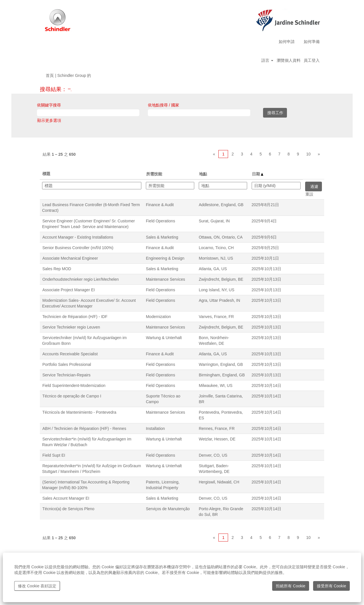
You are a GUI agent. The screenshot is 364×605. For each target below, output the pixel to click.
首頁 (50, 75)
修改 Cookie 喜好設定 (37, 586)
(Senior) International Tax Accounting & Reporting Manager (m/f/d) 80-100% (86, 485)
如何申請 (287, 42)
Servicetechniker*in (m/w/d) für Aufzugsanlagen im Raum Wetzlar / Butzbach (87, 442)
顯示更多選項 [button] (49, 120)
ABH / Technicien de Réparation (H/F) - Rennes (84, 428)
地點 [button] (203, 174)
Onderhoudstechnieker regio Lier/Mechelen (81, 279)
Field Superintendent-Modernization (74, 385)
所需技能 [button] (154, 174)
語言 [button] (267, 60)
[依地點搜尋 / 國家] (199, 113)
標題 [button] (46, 174)
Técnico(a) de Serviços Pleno (68, 509)
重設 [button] (309, 194)
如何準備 (312, 42)
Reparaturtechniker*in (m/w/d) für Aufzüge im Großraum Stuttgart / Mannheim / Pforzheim (92, 469)
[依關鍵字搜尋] (88, 113)
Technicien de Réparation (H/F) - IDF (75, 317)
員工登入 (312, 60)
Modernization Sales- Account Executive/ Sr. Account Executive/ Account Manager (89, 303)
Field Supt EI (54, 455)
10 (309, 154)
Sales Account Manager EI (66, 498)
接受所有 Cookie (331, 586)
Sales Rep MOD (57, 269)
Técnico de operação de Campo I (72, 396)
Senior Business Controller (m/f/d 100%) (78, 248)
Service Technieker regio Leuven (71, 327)
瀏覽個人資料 (289, 60)
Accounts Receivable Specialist (70, 354)
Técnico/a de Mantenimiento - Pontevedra (79, 412)
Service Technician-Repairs (66, 375)
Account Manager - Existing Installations (78, 237)
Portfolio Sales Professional (67, 364)
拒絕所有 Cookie (290, 586)
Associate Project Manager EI (69, 290)
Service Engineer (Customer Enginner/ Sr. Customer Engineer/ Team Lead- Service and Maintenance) (88, 224)
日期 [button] (258, 174)
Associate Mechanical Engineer (70, 258)
